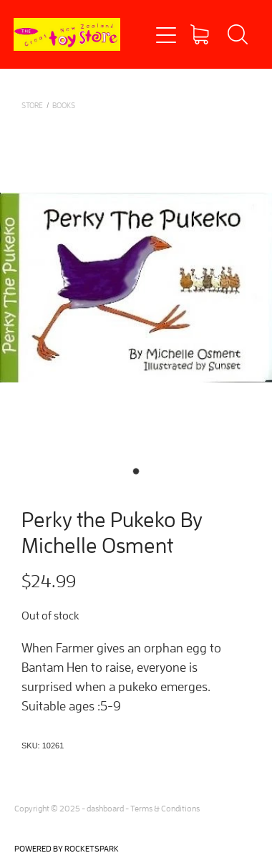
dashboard (105, 808)
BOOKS (64, 105)
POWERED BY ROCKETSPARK (67, 848)
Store (32, 105)
